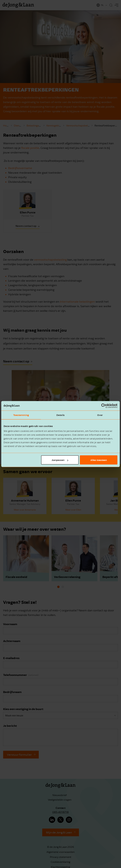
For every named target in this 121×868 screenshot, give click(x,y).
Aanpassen (60, 460)
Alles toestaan (99, 460)
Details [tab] (60, 415)
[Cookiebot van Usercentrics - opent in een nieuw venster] (104, 406)
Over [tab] (100, 415)
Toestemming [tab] (21, 415)
